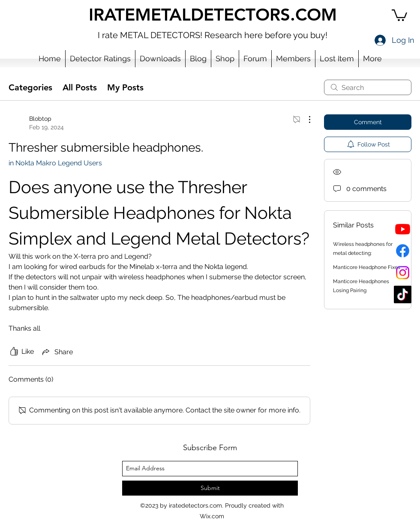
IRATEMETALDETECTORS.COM (213, 15)
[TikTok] (403, 294)
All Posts (80, 87)
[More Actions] (305, 120)
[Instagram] (403, 273)
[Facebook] (403, 251)
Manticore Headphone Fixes (367, 267)
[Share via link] (57, 352)
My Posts (125, 87)
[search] (368, 87)
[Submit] (210, 488)
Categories (30, 87)
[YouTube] (403, 229)
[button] (399, 15)
